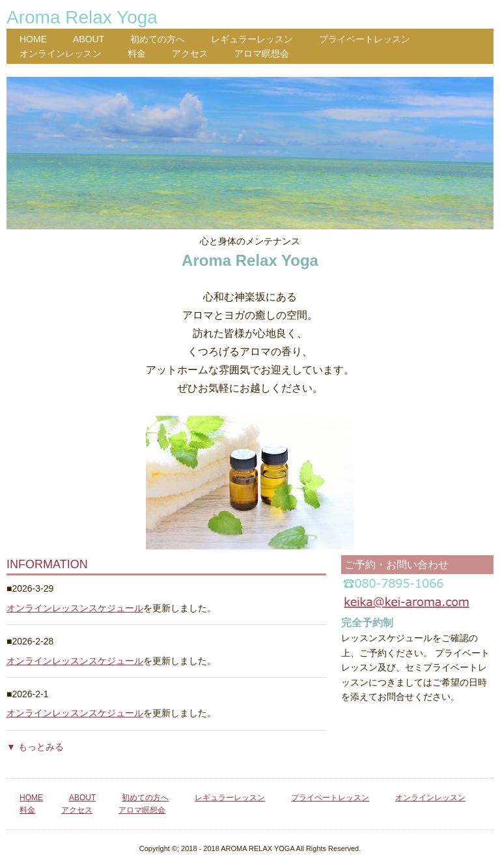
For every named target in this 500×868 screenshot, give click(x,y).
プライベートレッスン (365, 39)
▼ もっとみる (35, 747)
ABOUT (89, 39)
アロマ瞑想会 (262, 53)
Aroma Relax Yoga (82, 17)
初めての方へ (158, 39)
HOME (33, 39)
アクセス (190, 53)
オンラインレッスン (61, 53)
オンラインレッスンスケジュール (75, 608)
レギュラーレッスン (252, 39)
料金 (137, 53)
